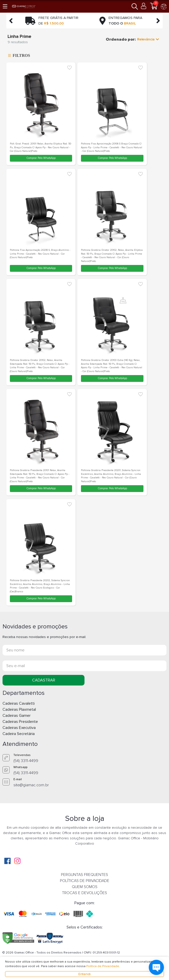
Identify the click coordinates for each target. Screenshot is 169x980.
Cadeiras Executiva (19, 728)
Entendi (85, 974)
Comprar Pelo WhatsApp (41, 158)
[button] (5, 6)
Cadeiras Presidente (20, 722)
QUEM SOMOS (85, 887)
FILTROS (18, 55)
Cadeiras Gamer (17, 716)
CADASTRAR (44, 680)
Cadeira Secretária (19, 734)
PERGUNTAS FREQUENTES (85, 875)
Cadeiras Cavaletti (19, 703)
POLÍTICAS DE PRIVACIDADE (85, 881)
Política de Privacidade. (103, 966)
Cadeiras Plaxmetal (19, 709)
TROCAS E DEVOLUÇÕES (85, 893)
